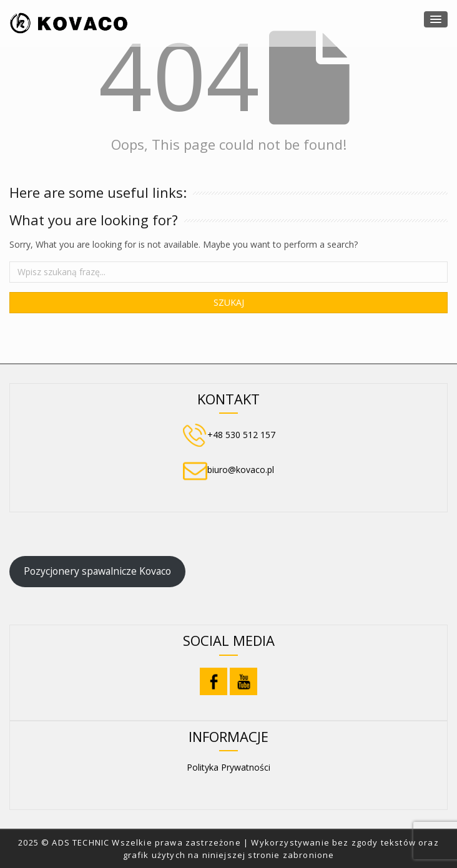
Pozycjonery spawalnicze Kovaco (97, 571)
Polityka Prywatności (228, 767)
